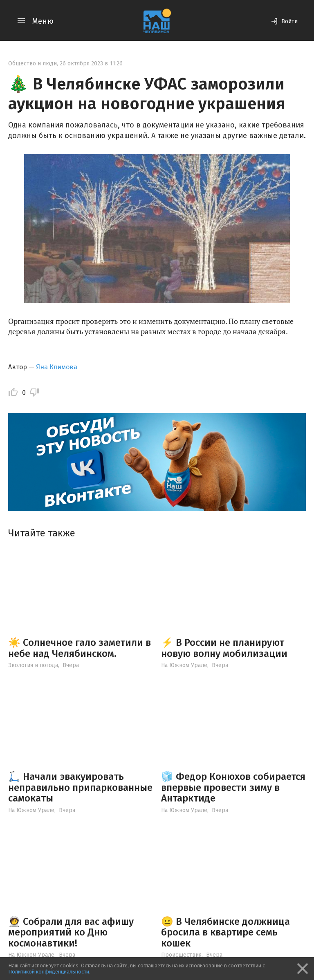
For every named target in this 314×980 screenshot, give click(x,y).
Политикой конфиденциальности (49, 972)
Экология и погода (33, 665)
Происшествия (181, 955)
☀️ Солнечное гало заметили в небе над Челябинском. (80, 648)
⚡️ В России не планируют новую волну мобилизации (224, 648)
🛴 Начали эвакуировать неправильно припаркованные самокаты (80, 787)
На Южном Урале (184, 665)
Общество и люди (33, 64)
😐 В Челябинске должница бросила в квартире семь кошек (225, 932)
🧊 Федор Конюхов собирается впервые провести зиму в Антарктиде (233, 787)
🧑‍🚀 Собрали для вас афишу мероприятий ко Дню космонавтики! (71, 932)
